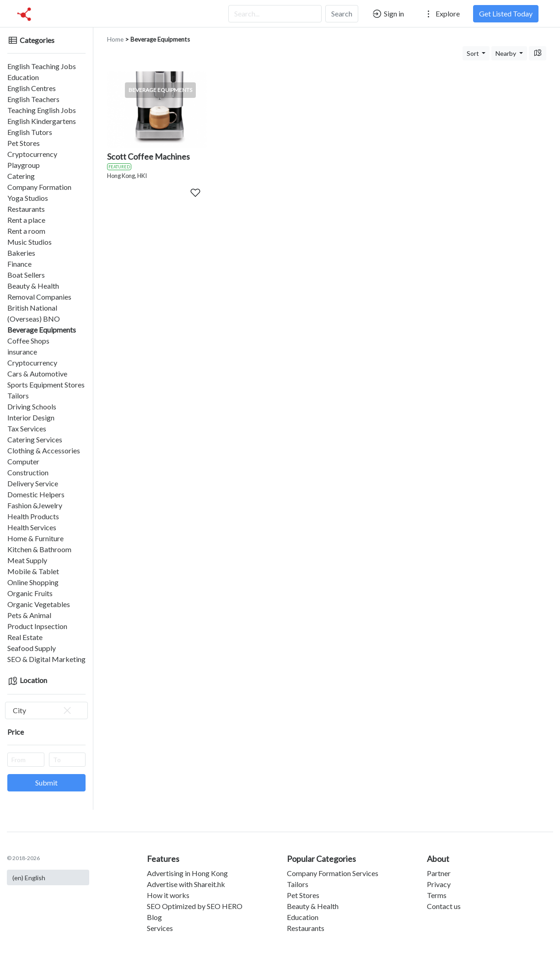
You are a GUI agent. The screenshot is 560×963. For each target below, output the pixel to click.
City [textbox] (43, 710)
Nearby (506, 53)
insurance (22, 352)
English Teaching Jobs (42, 66)
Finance (19, 264)
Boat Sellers (26, 275)
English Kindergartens (42, 121)
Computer (23, 461)
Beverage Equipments (42, 330)
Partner (439, 873)
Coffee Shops (28, 341)
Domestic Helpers (36, 494)
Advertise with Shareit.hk (186, 884)
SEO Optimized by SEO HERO (195, 906)
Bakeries (21, 253)
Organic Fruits (30, 593)
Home (115, 39)
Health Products (33, 516)
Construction (28, 472)
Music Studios (30, 242)
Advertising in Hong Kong (187, 873)
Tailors (18, 395)
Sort (474, 53)
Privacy (439, 884)
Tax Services (27, 428)
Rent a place (26, 220)
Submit (46, 783)
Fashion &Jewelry (35, 505)
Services (160, 928)
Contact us (444, 906)
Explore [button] (442, 14)
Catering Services (35, 439)
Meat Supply (27, 560)
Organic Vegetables (39, 604)
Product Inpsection (37, 626)
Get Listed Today (506, 13)
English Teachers (33, 99)
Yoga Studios (28, 198)
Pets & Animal (29, 615)
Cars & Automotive (37, 374)
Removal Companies (39, 297)
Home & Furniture (35, 538)
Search (342, 13)
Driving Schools (32, 406)
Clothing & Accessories (44, 450)
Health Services (32, 527)
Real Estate (25, 637)
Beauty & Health (33, 286)
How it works (168, 895)
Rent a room (26, 231)
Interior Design (31, 417)
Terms (437, 895)
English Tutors (30, 132)
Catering (21, 176)
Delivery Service (33, 483)
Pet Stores (24, 143)
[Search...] (275, 14)
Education (23, 77)
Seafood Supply (32, 648)
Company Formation (39, 187)
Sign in (388, 14)
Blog (154, 917)
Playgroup (24, 165)
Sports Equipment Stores (46, 385)
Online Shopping (33, 582)
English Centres (32, 88)
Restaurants (26, 209)
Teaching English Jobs (42, 110)
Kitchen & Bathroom (39, 549)
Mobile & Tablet (33, 571)
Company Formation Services (333, 873)
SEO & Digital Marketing (46, 659)
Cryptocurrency (32, 154)
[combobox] (46, 710)
